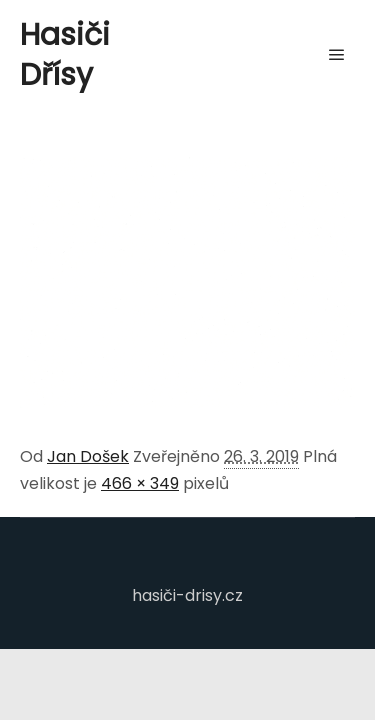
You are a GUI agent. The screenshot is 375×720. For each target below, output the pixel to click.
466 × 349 (140, 483)
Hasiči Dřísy (65, 55)
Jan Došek (88, 456)
